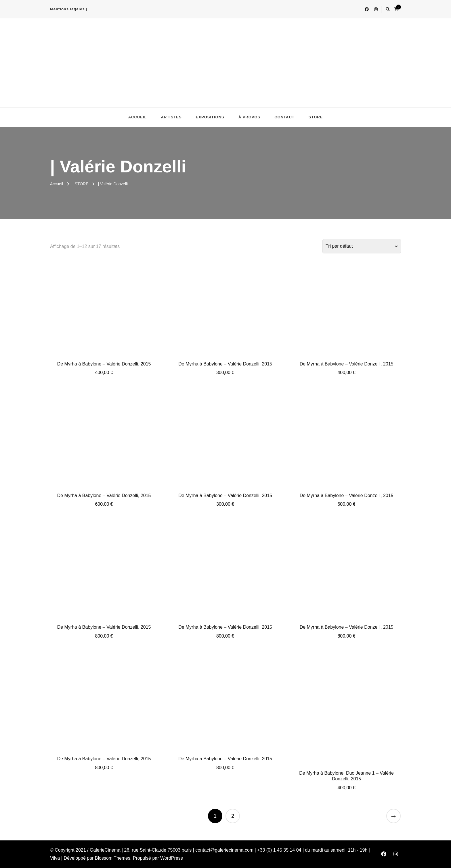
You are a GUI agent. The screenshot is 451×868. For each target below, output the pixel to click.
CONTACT (284, 117)
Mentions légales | (69, 9)
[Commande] (362, 246)
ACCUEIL (138, 117)
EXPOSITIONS (210, 117)
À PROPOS (250, 117)
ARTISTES (171, 117)
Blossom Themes (113, 858)
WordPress (172, 858)
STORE (316, 117)
